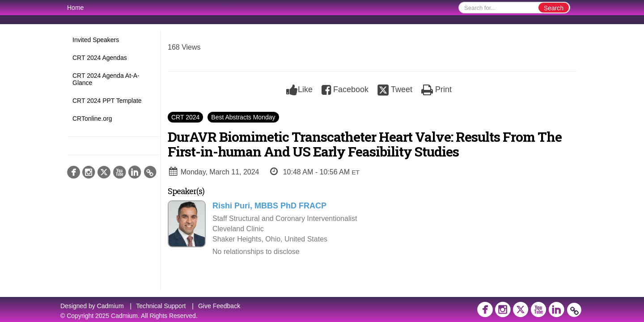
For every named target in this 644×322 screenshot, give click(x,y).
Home (75, 8)
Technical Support (161, 306)
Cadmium (110, 306)
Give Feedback (219, 306)
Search (554, 8)
